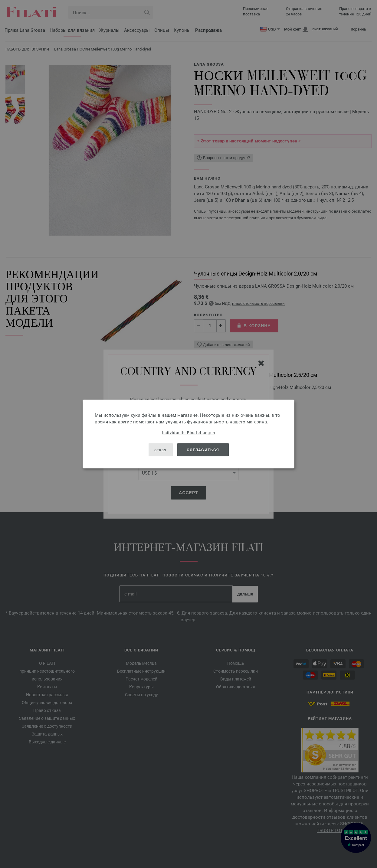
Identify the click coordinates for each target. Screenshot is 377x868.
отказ (161, 450)
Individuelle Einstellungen (189, 433)
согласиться (203, 450)
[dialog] (189, 434)
